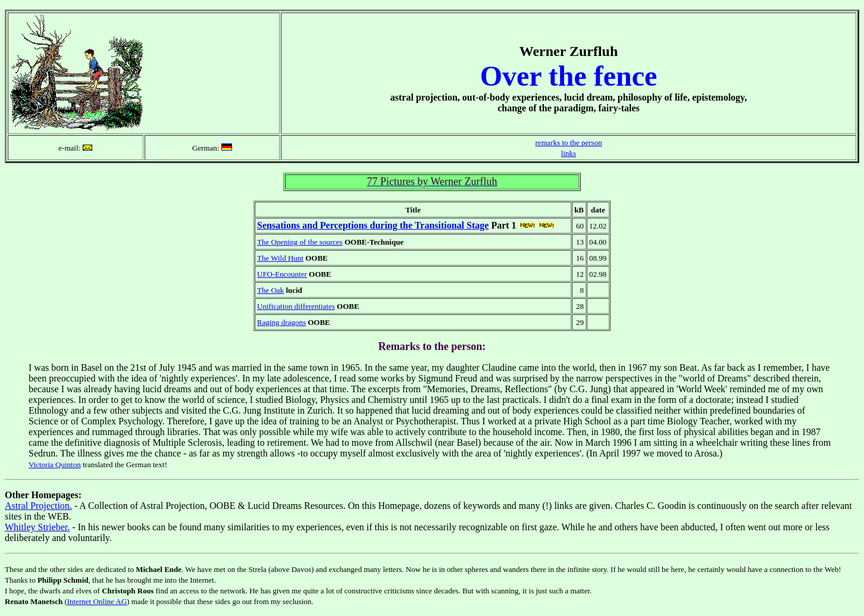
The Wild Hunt (280, 258)
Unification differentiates (296, 306)
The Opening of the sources (300, 242)
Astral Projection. (38, 506)
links (569, 153)
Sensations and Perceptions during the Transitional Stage (373, 225)
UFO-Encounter (282, 274)
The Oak (270, 290)
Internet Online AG (97, 601)
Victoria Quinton (55, 465)
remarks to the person (568, 143)
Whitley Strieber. (37, 527)
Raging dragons (281, 322)
